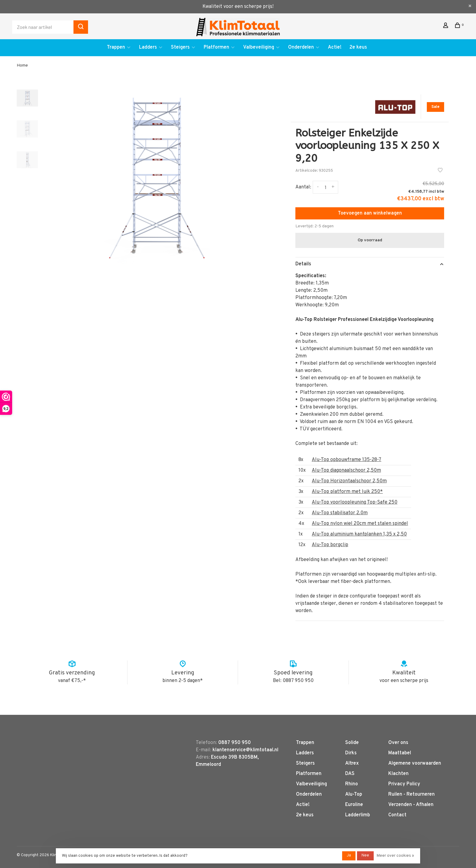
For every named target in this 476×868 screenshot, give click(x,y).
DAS (350, 774)
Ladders (148, 47)
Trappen (116, 47)
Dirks (351, 753)
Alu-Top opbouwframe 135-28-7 (347, 460)
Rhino (352, 784)
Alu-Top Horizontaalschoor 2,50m (349, 481)
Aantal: (303, 187)
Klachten (398, 774)
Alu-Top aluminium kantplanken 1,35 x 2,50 (359, 534)
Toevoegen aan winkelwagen (370, 213)
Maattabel (400, 753)
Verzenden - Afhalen (411, 805)
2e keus (358, 47)
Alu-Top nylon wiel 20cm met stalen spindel (360, 524)
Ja (349, 856)
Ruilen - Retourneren (411, 794)
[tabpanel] (155, 177)
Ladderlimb (358, 815)
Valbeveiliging (259, 47)
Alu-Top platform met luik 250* (347, 492)
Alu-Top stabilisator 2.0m (340, 513)
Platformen (216, 47)
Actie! (335, 47)
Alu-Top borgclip (330, 545)
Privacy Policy (404, 784)
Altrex (352, 763)
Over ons (398, 743)
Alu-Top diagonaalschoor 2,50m (346, 470)
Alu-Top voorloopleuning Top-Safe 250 (355, 502)
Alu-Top (354, 794)
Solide (352, 743)
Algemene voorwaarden (415, 763)
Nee (365, 856)
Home (22, 65)
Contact (397, 815)
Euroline (354, 805)
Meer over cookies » (395, 856)
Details (303, 264)
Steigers (180, 47)
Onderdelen (301, 47)
